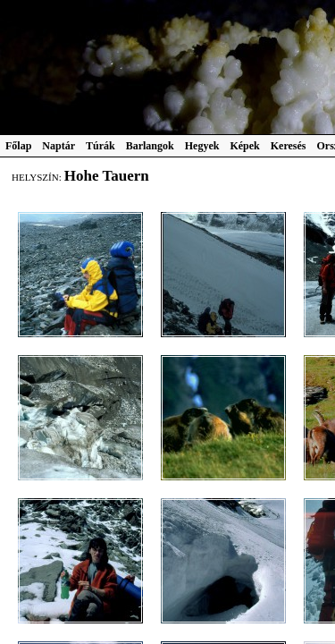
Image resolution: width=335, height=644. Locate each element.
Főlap (18, 146)
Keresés (289, 146)
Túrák (100, 146)
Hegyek (202, 146)
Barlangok (150, 146)
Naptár (59, 146)
